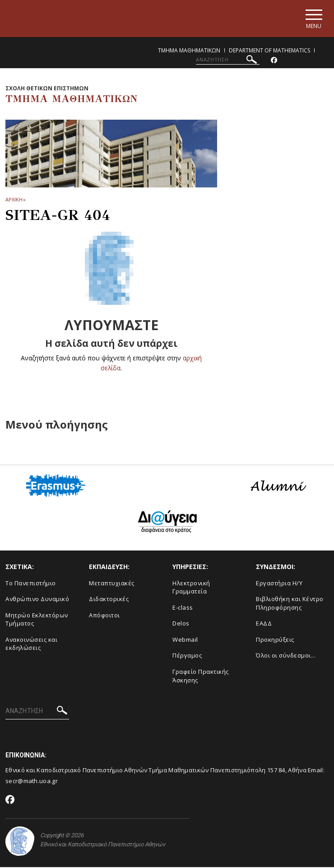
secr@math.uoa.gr (32, 782)
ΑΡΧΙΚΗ (14, 200)
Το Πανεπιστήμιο (31, 583)
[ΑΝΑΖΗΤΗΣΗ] (228, 60)
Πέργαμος (187, 656)
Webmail (185, 640)
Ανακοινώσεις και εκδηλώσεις (31, 644)
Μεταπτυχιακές (112, 583)
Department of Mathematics (269, 51)
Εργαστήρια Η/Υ (279, 583)
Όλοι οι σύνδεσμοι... (286, 656)
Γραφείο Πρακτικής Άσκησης (201, 676)
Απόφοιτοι (104, 616)
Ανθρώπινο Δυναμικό (37, 600)
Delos (181, 624)
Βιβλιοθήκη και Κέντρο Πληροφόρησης (290, 604)
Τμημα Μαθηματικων (189, 51)
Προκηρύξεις (275, 640)
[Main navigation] (313, 19)
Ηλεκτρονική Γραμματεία (191, 588)
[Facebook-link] (274, 61)
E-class (183, 608)
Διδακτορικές (109, 600)
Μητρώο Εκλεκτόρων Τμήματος (37, 620)
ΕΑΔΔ (264, 624)
